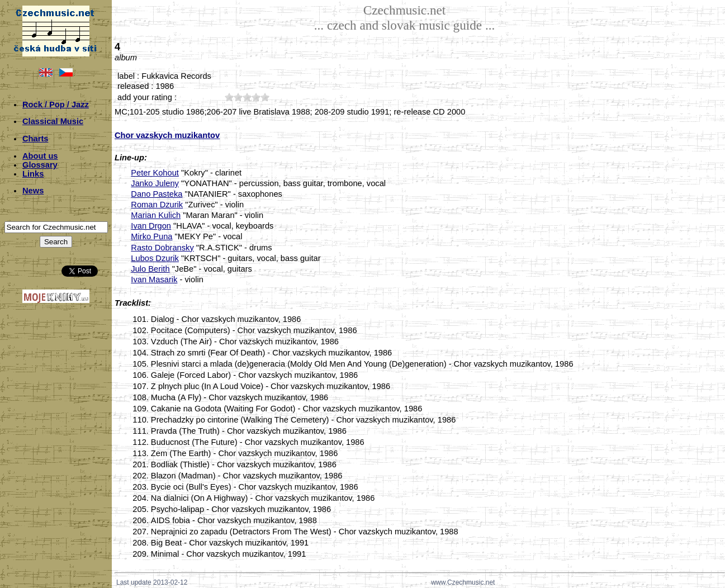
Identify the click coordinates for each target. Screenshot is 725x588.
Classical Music (53, 121)
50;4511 (265, 97)
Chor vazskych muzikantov (167, 135)
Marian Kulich (156, 215)
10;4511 (229, 97)
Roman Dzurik (157, 205)
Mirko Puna (151, 236)
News (33, 191)
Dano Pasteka (157, 194)
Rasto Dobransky (162, 248)
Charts (35, 139)
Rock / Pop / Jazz (56, 105)
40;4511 (256, 97)
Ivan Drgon (151, 226)
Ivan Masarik (154, 279)
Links (33, 174)
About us (40, 156)
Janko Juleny (155, 183)
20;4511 (238, 97)
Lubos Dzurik (155, 258)
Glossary (40, 165)
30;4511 (247, 97)
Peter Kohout (155, 173)
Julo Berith (150, 269)
